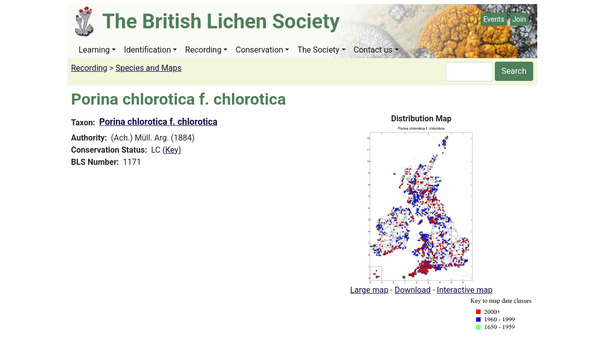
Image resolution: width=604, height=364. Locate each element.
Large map (369, 290)
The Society (318, 50)
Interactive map (464, 290)
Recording (203, 50)
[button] (421, 204)
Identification (147, 50)
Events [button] (494, 19)
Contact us (373, 50)
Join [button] (519, 19)
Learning (95, 50)
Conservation (259, 50)
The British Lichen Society (221, 21)
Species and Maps (149, 68)
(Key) (172, 150)
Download (413, 290)
